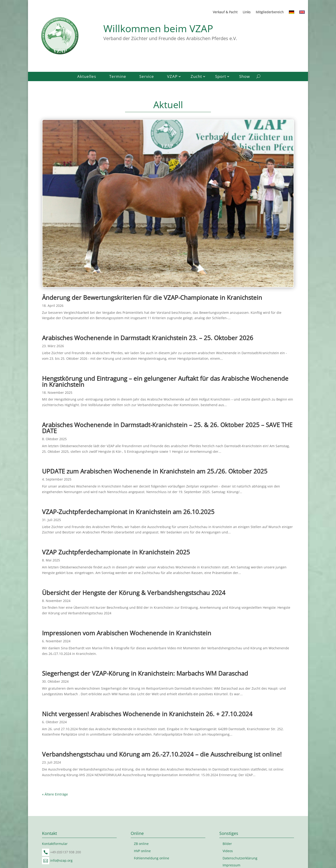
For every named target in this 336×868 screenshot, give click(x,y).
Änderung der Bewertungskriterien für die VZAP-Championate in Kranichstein (152, 297)
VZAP (172, 77)
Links (247, 12)
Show (245, 77)
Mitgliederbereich (270, 12)
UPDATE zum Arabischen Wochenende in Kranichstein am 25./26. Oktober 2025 (155, 471)
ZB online (141, 844)
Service (147, 77)
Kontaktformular (55, 844)
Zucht (196, 77)
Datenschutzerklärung (240, 858)
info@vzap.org (61, 860)
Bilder (227, 844)
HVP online (142, 851)
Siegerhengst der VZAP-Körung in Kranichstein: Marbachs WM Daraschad (145, 673)
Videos (228, 851)
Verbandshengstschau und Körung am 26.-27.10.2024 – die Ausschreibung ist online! (162, 754)
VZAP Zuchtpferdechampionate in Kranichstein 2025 (116, 552)
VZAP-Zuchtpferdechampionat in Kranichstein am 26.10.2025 (128, 512)
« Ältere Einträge (55, 794)
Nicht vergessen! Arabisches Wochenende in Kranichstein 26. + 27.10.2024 (147, 714)
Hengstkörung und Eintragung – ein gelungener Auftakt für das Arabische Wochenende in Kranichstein (165, 381)
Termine (118, 77)
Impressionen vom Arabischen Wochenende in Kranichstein (127, 633)
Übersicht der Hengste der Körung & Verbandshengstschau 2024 (134, 593)
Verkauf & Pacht (225, 12)
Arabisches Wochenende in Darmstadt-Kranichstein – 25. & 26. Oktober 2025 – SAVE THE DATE (167, 428)
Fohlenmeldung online (152, 858)
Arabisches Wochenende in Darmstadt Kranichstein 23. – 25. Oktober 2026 (148, 338)
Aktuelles (87, 77)
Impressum (231, 865)
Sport (221, 77)
